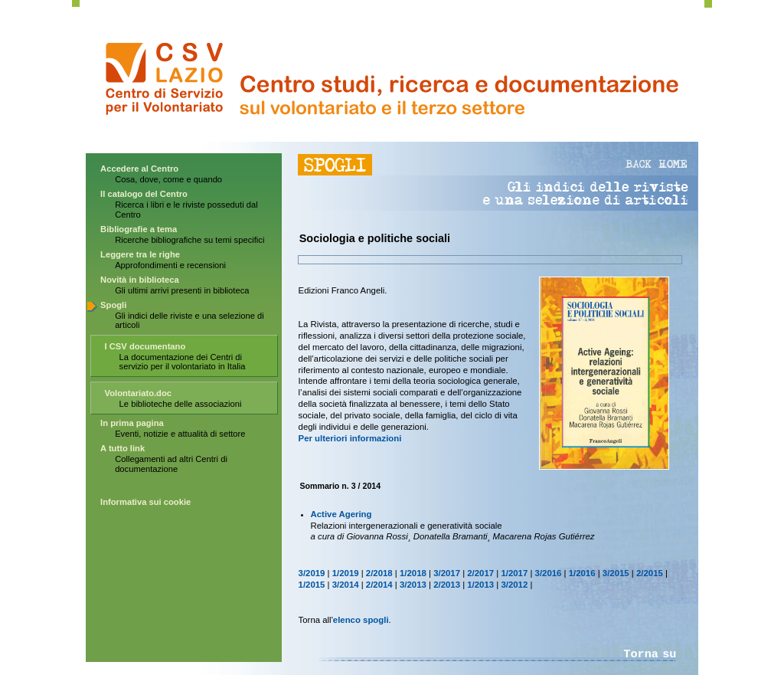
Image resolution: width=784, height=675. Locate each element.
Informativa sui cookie (145, 502)
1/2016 (582, 573)
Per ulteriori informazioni (350, 438)
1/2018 (413, 573)
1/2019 (346, 573)
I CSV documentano (145, 346)
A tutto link (122, 448)
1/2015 (312, 585)
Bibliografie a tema (139, 229)
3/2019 (312, 573)
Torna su (650, 654)
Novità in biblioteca (140, 280)
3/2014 (346, 585)
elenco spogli (361, 620)
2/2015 (650, 573)
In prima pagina (132, 423)
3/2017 (447, 573)
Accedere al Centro (139, 169)
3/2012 (514, 585)
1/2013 (480, 585)
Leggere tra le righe (140, 254)
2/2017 (480, 573)
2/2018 (379, 573)
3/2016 (549, 573)
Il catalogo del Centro (144, 194)
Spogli (113, 305)
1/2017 (514, 573)
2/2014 (379, 585)
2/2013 (447, 585)
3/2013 (413, 585)
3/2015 (616, 573)
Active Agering (341, 514)
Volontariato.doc (138, 393)
